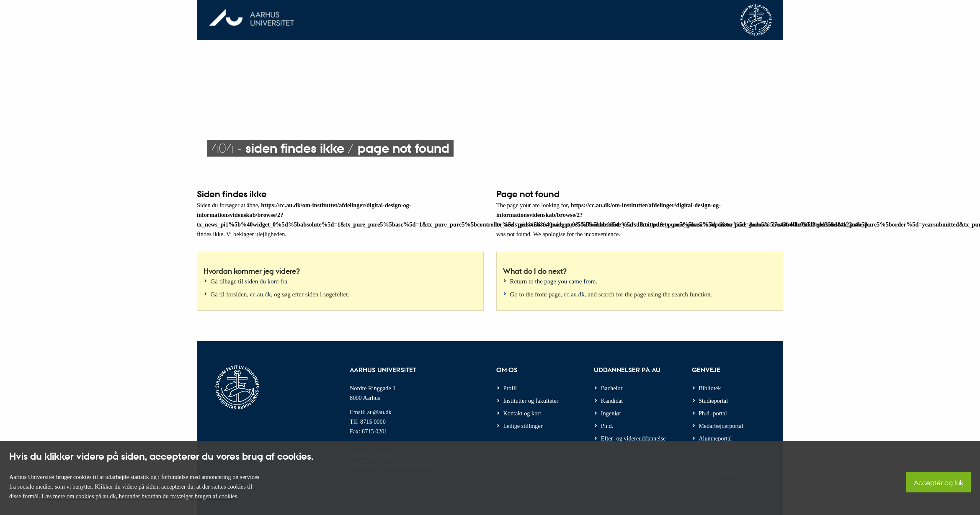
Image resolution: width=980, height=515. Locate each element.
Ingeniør (611, 413)
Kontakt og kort (522, 413)
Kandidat (612, 401)
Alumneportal (715, 438)
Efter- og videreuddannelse (633, 438)
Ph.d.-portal (713, 413)
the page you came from (566, 281)
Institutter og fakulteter (531, 401)
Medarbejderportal (721, 426)
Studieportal (713, 401)
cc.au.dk (260, 294)
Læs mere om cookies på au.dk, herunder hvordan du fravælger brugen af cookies (139, 496)
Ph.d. (607, 426)
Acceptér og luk (939, 483)
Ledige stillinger (523, 426)
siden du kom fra (266, 281)
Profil (510, 388)
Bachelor (612, 388)
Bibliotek (710, 388)
